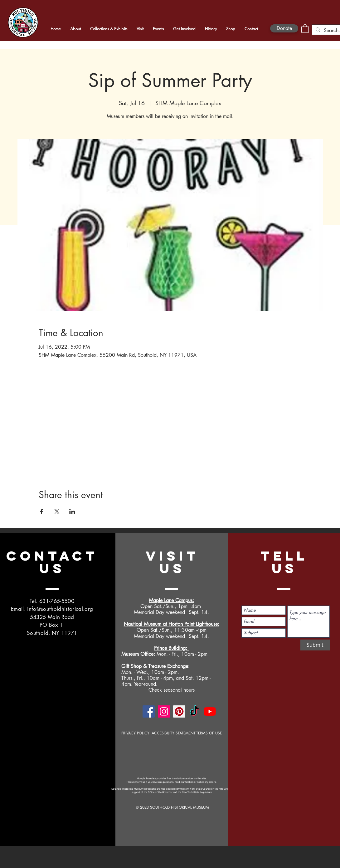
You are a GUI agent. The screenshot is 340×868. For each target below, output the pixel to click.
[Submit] (315, 645)
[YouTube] (210, 711)
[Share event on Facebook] (42, 512)
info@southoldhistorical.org (60, 609)
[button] (305, 28)
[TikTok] (194, 711)
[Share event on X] (57, 512)
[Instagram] (164, 711)
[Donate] (284, 28)
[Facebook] (149, 711)
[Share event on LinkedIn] (72, 512)
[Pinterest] (179, 711)
